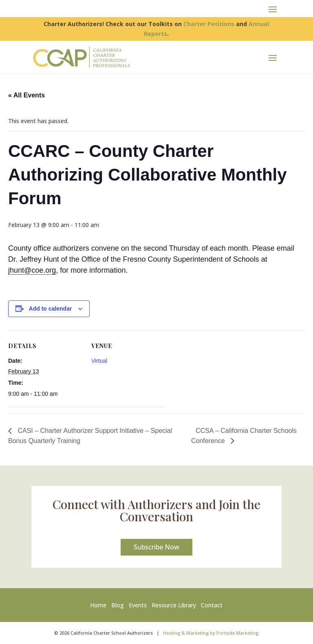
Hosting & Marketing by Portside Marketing (211, 633)
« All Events (26, 95)
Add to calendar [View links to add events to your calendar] (51, 309)
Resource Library (174, 605)
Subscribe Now (156, 547)
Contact (212, 605)
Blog (118, 605)
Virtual (99, 361)
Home (100, 605)
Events (138, 605)
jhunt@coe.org (32, 270)
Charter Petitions (209, 24)
